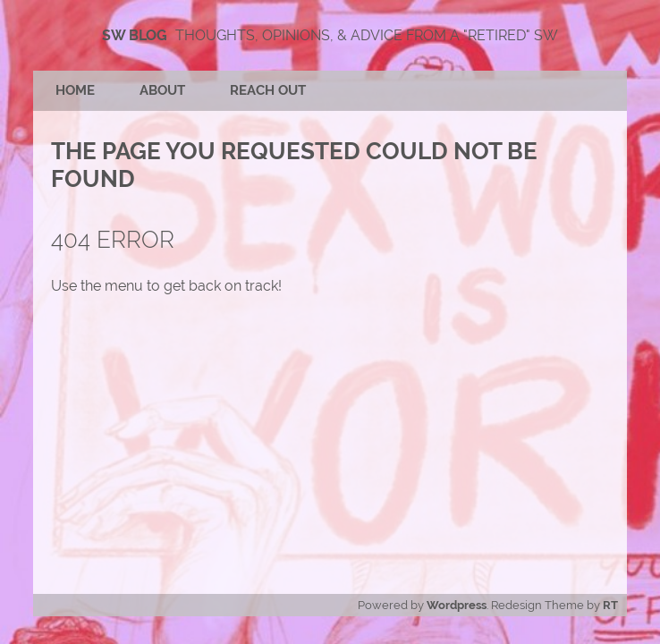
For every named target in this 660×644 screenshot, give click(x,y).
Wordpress (457, 605)
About (162, 90)
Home (75, 90)
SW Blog (135, 35)
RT (610, 605)
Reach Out (268, 90)
